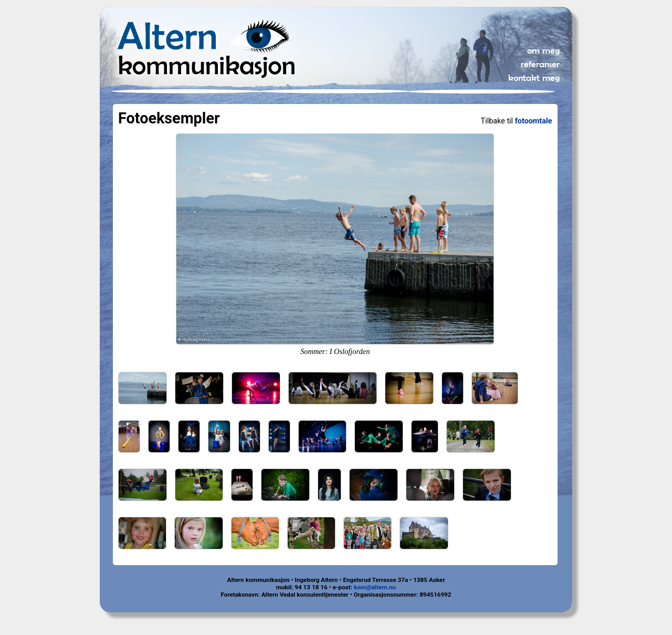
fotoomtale (534, 121)
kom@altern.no (375, 587)
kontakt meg (534, 78)
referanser (540, 64)
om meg (543, 50)
